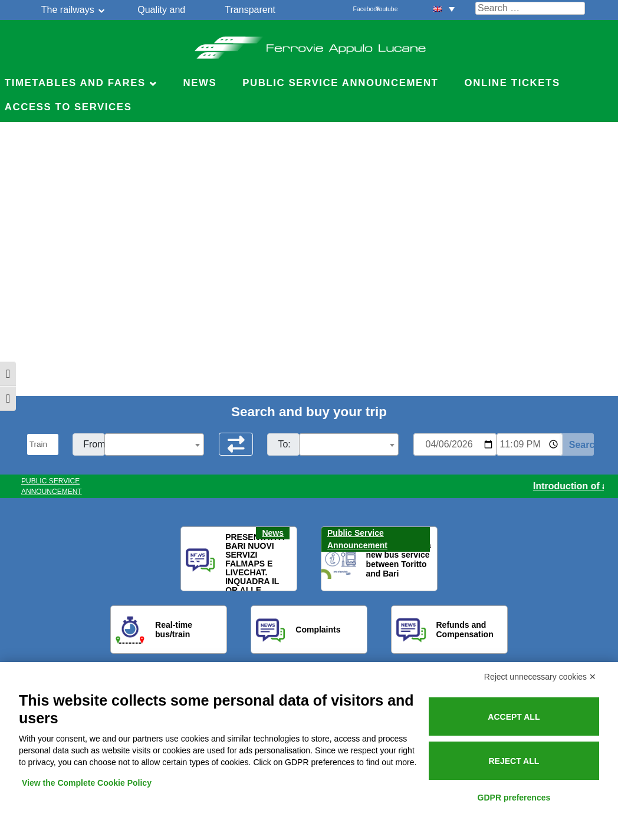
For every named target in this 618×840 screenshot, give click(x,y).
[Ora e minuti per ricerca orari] (530, 444)
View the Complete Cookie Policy (87, 783)
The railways (68, 10)
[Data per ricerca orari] (455, 444)
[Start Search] (577, 444)
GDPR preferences (514, 798)
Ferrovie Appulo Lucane (309, 44)
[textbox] (154, 445)
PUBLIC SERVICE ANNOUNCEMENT (52, 486)
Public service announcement (340, 83)
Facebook (360, 9)
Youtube (382, 9)
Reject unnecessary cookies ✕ (540, 677)
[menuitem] (444, 9)
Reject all (514, 761)
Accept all (514, 717)
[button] (197, 559)
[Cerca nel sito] (530, 8)
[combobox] (154, 444)
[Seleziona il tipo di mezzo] (43, 444)
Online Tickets (512, 83)
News (200, 83)
